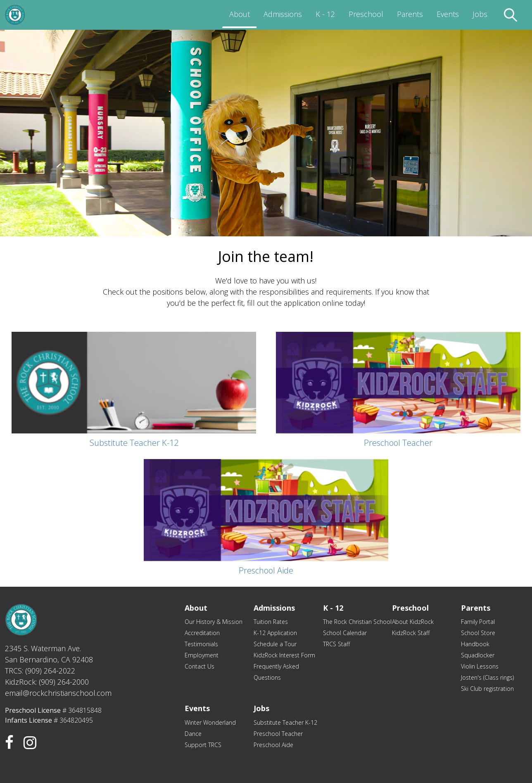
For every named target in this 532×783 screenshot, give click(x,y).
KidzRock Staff (411, 633)
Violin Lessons (480, 666)
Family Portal (478, 622)
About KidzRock (413, 622)
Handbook (475, 644)
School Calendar (345, 633)
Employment (202, 655)
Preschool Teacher (278, 734)
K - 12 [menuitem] (325, 14)
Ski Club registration (487, 689)
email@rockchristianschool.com (58, 693)
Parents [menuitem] (410, 14)
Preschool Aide (273, 745)
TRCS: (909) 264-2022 (40, 671)
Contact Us (199, 666)
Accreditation (202, 633)
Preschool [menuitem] (366, 14)
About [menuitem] (240, 14)
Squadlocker (478, 655)
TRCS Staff (336, 644)
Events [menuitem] (448, 14)
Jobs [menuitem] (480, 14)
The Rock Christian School (357, 622)
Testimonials (201, 644)
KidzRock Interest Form (284, 655)
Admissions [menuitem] (283, 14)
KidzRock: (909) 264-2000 (47, 682)
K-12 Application (275, 633)
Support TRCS (203, 745)
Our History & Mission (214, 622)
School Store (478, 633)
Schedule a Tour (275, 644)
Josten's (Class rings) (487, 677)
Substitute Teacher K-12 (285, 722)
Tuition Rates (271, 622)
